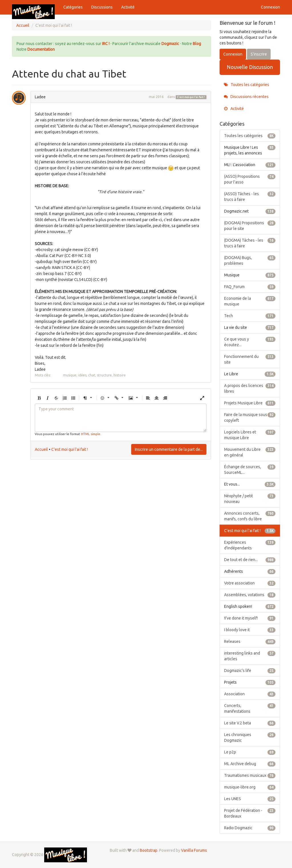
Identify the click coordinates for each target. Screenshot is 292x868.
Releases (250, 641)
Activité (128, 7)
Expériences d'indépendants (250, 545)
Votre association (250, 583)
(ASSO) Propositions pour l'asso (250, 179)
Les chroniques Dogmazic (250, 737)
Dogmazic (171, 44)
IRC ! (106, 44)
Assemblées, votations (250, 595)
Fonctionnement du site (250, 359)
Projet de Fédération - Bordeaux (250, 813)
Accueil (41, 449)
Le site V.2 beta (250, 723)
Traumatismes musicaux (250, 775)
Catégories (73, 7)
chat (92, 375)
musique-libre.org (250, 787)
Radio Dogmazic (250, 828)
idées (82, 375)
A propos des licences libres (250, 388)
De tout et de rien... (250, 560)
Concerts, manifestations (250, 708)
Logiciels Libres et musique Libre (250, 435)
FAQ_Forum (250, 287)
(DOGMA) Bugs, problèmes (250, 260)
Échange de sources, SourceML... (250, 469)
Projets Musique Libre (250, 403)
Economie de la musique (250, 301)
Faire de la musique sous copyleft (250, 417)
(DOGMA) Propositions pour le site (250, 225)
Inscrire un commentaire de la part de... (169, 449)
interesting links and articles (250, 656)
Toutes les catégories (247, 85)
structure (104, 375)
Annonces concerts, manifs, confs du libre (250, 516)
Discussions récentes (246, 97)
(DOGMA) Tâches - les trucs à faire (250, 243)
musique (70, 375)
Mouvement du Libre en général (250, 452)
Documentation (41, 49)
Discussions (102, 7)
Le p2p (250, 752)
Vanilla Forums (194, 850)
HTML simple (91, 434)
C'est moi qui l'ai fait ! (191, 97)
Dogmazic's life (250, 671)
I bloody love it (250, 630)
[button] (39, 398)
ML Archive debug (250, 764)
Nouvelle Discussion (250, 67)
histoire (120, 375)
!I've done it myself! (250, 618)
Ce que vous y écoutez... (250, 342)
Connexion (270, 7)
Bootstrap (149, 850)
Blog (197, 44)
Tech (250, 316)
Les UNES (250, 799)
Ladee (40, 97)
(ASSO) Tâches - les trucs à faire (250, 196)
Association (250, 694)
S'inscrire (259, 54)
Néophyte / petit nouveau (250, 498)
